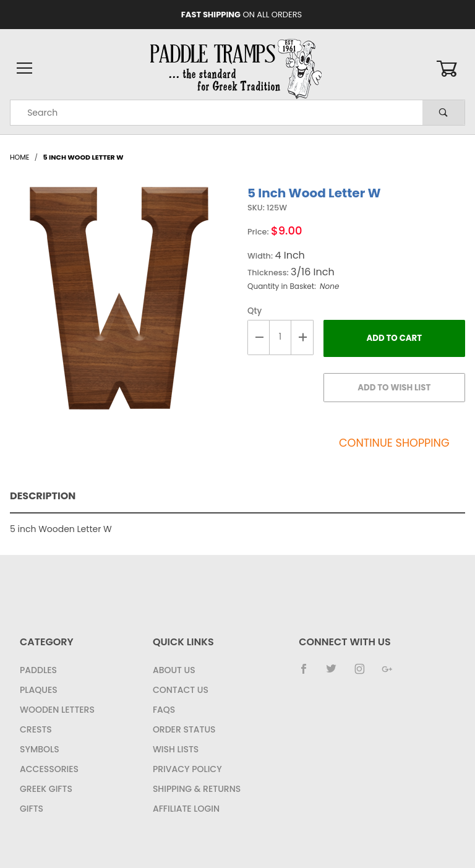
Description (43, 496)
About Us (174, 670)
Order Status (184, 729)
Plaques (39, 690)
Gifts (32, 809)
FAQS (164, 710)
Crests (36, 729)
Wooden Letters (57, 710)
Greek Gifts (46, 789)
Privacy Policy (187, 769)
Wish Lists (176, 749)
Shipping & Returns (197, 789)
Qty (255, 311)
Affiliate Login (186, 809)
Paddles (38, 670)
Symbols (40, 749)
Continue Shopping (394, 443)
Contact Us (181, 690)
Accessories (49, 769)
